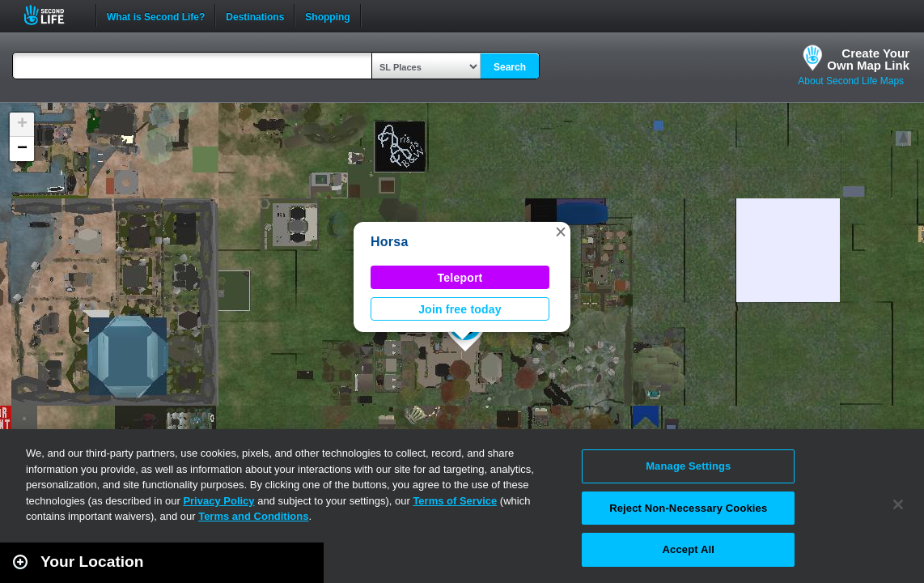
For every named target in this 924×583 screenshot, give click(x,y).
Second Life (53, 15)
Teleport (460, 278)
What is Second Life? (156, 15)
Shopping (327, 15)
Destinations (255, 15)
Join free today (460, 309)
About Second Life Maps (851, 81)
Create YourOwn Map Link (868, 59)
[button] (561, 232)
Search (510, 67)
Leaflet (839, 576)
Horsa (390, 242)
